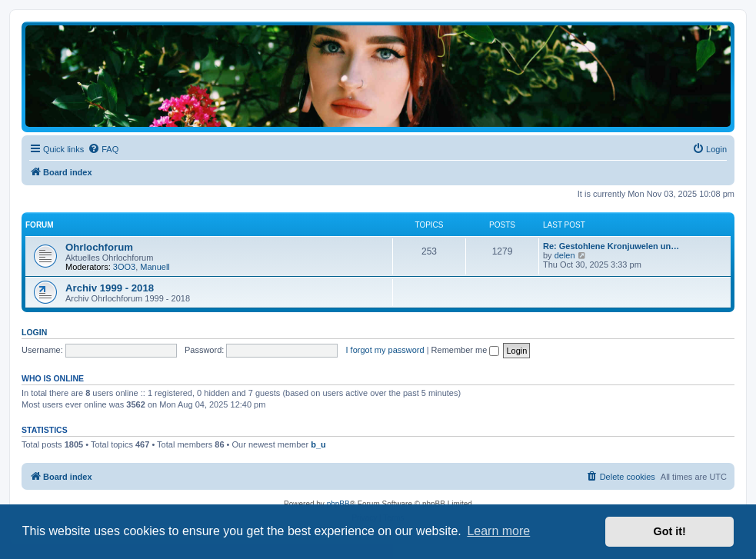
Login (34, 332)
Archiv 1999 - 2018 (110, 288)
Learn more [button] (498, 531)
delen (565, 255)
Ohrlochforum (99, 247)
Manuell (155, 267)
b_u (318, 444)
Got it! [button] (670, 531)
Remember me (466, 350)
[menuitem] (103, 149)
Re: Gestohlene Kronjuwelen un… (611, 246)
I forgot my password (385, 350)
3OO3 (124, 267)
